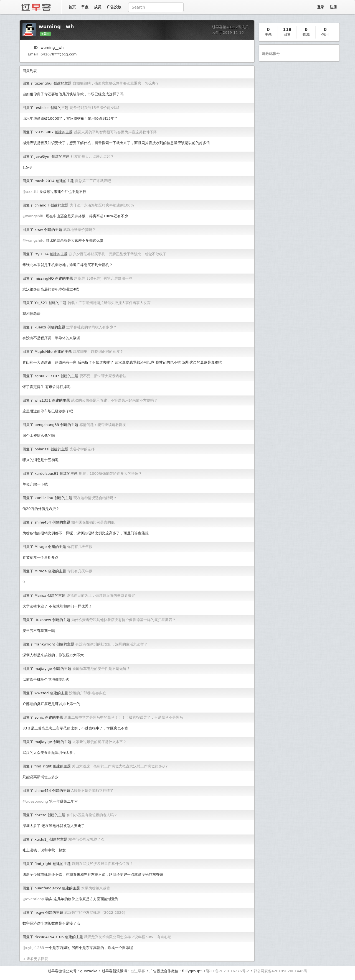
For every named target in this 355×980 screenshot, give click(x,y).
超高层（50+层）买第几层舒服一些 (103, 278)
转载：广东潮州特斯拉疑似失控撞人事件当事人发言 (109, 303)
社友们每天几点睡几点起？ (92, 156)
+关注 (45, 34)
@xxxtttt (30, 192)
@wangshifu (34, 216)
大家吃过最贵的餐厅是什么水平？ (99, 742)
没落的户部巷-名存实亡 (88, 693)
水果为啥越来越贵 (96, 888)
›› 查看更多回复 (35, 959)
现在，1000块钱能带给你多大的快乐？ (110, 474)
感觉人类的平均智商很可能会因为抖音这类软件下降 (116, 132)
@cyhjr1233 (33, 948)
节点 (85, 7)
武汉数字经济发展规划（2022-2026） (96, 913)
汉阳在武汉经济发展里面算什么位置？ (102, 864)
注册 (333, 7)
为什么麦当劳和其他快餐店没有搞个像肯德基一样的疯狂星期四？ (124, 620)
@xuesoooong (35, 801)
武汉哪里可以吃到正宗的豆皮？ (98, 352)
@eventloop (33, 899)
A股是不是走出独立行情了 (92, 791)
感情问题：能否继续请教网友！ (105, 425)
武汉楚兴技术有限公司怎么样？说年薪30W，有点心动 (128, 937)
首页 (72, 7)
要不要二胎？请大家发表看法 (103, 376)
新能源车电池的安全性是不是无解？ (101, 669)
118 (287, 30)
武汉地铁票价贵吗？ (79, 230)
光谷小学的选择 (82, 449)
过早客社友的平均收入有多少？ (92, 327)
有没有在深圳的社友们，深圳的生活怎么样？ (111, 644)
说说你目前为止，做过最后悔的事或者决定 (101, 595)
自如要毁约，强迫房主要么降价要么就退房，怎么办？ (116, 83)
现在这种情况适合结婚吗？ (95, 498)
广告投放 (114, 7)
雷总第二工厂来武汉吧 (93, 181)
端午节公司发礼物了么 (87, 839)
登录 (321, 7)
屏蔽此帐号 (271, 54)
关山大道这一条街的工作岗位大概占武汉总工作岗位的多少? (120, 766)
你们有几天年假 (80, 547)
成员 (98, 7)
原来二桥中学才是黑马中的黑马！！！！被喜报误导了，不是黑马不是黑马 (124, 717)
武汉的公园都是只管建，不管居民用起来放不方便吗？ (114, 400)
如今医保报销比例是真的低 (93, 522)
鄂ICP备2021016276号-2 (228, 971)
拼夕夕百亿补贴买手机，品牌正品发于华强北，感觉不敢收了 (118, 254)
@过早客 (138, 971)
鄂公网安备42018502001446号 (280, 971)
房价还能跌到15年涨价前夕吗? (95, 108)
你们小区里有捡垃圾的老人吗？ (92, 815)
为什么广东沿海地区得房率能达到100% (102, 205)
